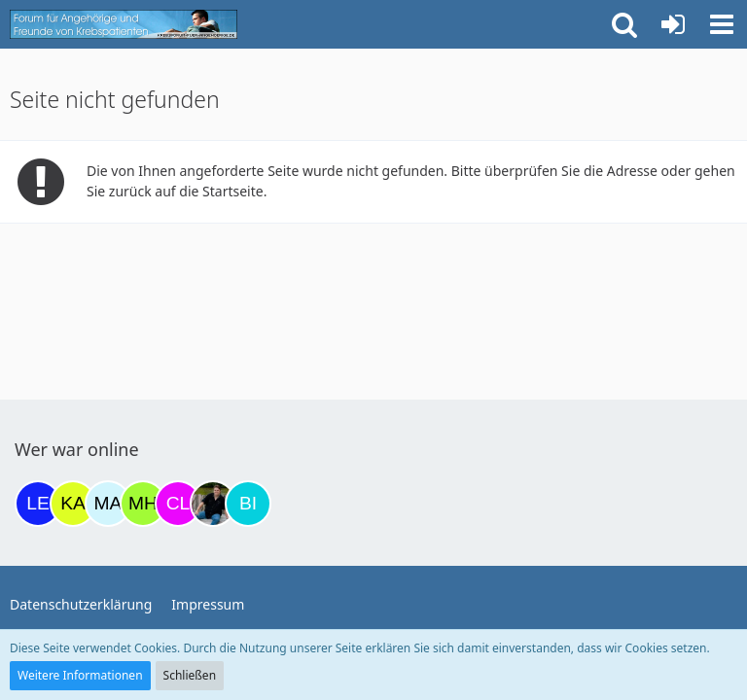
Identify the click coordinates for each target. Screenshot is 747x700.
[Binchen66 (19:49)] (248, 504)
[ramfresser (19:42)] (213, 504)
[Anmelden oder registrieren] (673, 24)
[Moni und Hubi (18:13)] (143, 504)
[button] (722, 24)
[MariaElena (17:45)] (108, 504)
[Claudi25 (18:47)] (178, 504)
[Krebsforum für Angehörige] (124, 24)
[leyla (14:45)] (38, 504)
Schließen (190, 675)
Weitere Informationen (80, 675)
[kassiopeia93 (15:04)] (73, 504)
